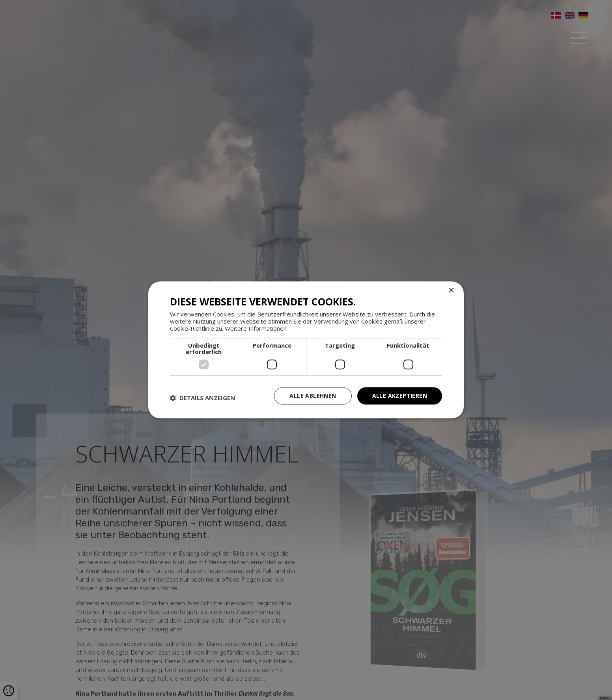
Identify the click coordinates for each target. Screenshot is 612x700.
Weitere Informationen (256, 328)
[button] (202, 398)
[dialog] (306, 350)
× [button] (451, 291)
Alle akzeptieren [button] (400, 396)
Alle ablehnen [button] (313, 396)
